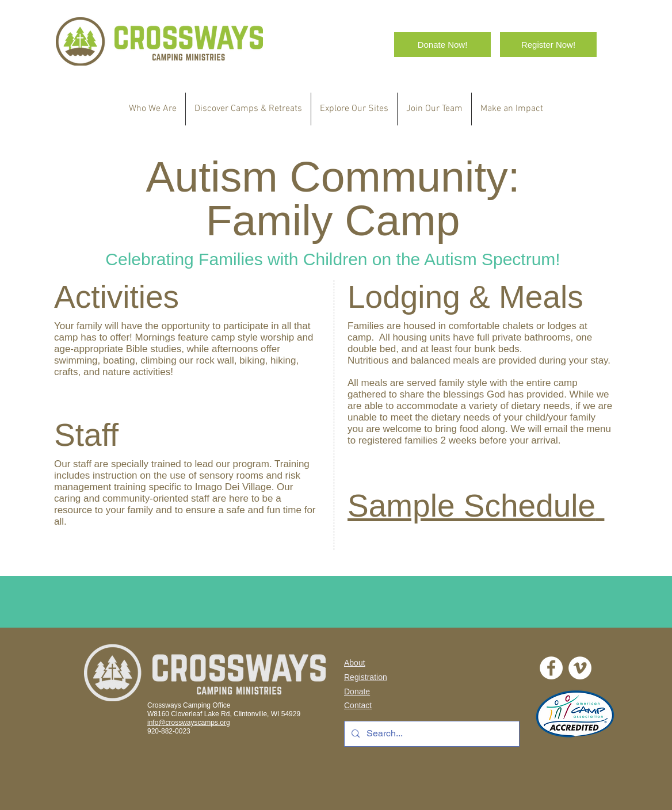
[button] (248, 109)
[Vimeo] (580, 668)
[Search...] (431, 734)
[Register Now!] (548, 45)
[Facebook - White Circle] (551, 668)
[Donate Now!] (442, 45)
